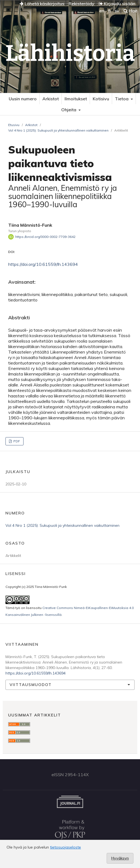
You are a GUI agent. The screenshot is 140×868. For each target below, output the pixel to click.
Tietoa (122, 99)
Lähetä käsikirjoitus (42, 4)
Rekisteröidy (81, 4)
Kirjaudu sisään (117, 4)
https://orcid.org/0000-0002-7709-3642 (45, 237)
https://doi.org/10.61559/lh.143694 (43, 264)
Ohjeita (69, 110)
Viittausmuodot (31, 685)
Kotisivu (101, 99)
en (102, 11)
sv (117, 11)
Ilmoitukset (76, 99)
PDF (16, 441)
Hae (130, 11)
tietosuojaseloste (65, 847)
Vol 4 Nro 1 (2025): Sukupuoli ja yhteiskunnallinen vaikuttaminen (58, 130)
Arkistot (51, 99)
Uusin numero (23, 99)
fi (109, 11)
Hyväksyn (120, 858)
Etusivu (14, 125)
